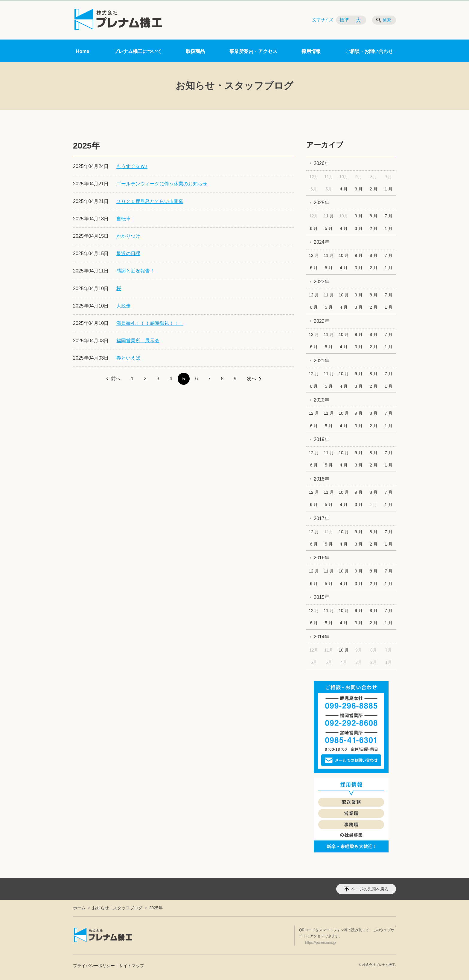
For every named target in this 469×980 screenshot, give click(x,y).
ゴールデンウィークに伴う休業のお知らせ (162, 184)
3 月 (359, 189)
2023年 (322, 282)
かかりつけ (128, 236)
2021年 (322, 361)
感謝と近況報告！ (135, 271)
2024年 (322, 242)
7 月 (389, 216)
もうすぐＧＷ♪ (132, 166)
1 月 (389, 189)
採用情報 (311, 51)
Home (83, 51)
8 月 (374, 216)
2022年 (322, 321)
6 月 (314, 228)
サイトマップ (132, 966)
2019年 (322, 439)
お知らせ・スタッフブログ (117, 908)
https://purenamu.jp (320, 943)
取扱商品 (195, 51)
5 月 (329, 228)
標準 (344, 20)
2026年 (322, 163)
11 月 (329, 216)
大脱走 (124, 306)
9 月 (359, 216)
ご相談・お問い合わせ (369, 51)
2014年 (322, 637)
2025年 (322, 203)
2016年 (322, 558)
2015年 (322, 597)
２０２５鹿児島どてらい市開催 (150, 201)
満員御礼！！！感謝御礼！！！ (150, 323)
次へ (252, 379)
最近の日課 (128, 253)
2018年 (322, 479)
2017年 (322, 518)
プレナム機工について (138, 51)
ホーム (79, 908)
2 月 (374, 189)
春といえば (128, 358)
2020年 (322, 400)
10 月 (344, 255)
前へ (116, 379)
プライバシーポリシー (94, 966)
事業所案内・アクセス (253, 51)
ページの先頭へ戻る (370, 889)
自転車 (124, 219)
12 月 (314, 255)
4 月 (344, 189)
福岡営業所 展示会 (138, 341)
